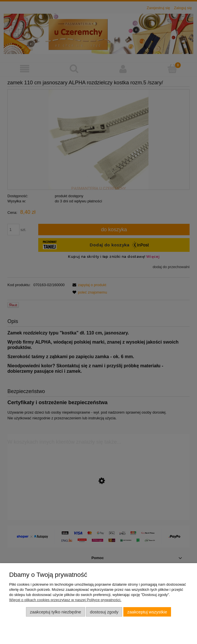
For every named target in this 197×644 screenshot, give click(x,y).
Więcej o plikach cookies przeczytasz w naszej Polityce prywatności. (65, 600)
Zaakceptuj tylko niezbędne (56, 612)
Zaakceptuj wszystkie (147, 612)
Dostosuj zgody (104, 612)
